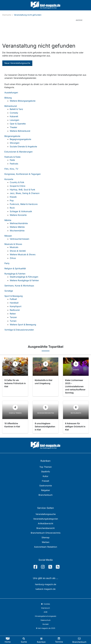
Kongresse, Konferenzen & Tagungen (23, 174)
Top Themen (46, 467)
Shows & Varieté (18, 251)
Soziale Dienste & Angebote (23, 146)
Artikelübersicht (45, 523)
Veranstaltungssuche (46, 514)
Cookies (45, 604)
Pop (12, 200)
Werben (46, 542)
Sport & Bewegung (14, 296)
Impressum (45, 608)
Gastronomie (46, 486)
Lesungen (14, 120)
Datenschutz (46, 620)
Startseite (7, 15)
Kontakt (46, 624)
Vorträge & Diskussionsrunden (19, 330)
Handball (14, 303)
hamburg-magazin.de (46, 584)
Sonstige (9, 291)
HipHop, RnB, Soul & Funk (22, 190)
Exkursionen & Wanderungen (18, 152)
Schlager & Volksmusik (21, 211)
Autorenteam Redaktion (46, 547)
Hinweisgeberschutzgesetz (46, 616)
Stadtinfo (46, 472)
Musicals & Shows (13, 244)
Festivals (14, 164)
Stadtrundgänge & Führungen (24, 277)
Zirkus (13, 258)
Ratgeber (46, 490)
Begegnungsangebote (20, 139)
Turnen (13, 321)
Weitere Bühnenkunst (20, 131)
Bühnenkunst (11, 106)
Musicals (14, 247)
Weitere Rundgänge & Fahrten (24, 280)
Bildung (8, 98)
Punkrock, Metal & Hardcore (24, 204)
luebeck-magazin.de (45, 589)
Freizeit (45, 481)
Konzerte (9, 179)
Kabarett (14, 116)
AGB (45, 612)
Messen (8, 236)
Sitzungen (15, 143)
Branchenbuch (45, 495)
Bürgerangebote (12, 136)
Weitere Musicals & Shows (23, 254)
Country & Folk (17, 182)
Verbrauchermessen (19, 239)
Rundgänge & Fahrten (15, 274)
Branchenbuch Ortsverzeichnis (46, 533)
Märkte (8, 220)
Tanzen (13, 317)
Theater (13, 127)
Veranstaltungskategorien (46, 519)
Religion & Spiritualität (15, 268)
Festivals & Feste (12, 157)
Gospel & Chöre (18, 186)
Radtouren (15, 310)
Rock (12, 208)
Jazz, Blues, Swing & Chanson (25, 193)
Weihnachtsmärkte (19, 223)
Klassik (13, 197)
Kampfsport (16, 306)
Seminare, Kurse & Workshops (19, 286)
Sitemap (45, 537)
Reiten (13, 314)
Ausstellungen (11, 93)
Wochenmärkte (17, 231)
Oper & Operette (18, 124)
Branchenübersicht (45, 528)
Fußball (13, 299)
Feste (12, 160)
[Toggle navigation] (41, 640)
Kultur (45, 476)
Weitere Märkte (17, 227)
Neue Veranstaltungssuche (17, 63)
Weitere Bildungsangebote (23, 101)
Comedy (14, 113)
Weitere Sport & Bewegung (23, 325)
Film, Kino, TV (11, 169)
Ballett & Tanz (16, 109)
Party (7, 263)
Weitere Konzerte (18, 215)
